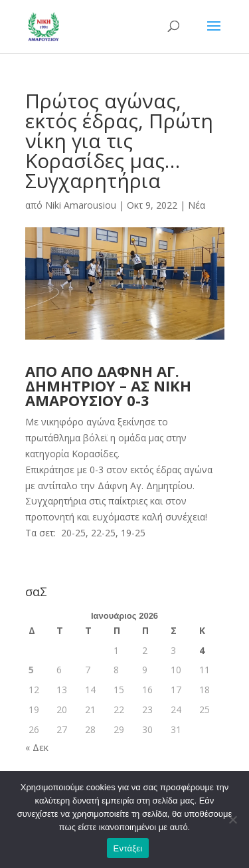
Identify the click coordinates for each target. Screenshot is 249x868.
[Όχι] (232, 819)
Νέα (197, 205)
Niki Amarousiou (81, 205)
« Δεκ (37, 747)
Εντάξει (128, 848)
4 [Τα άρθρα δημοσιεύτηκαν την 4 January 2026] (202, 650)
